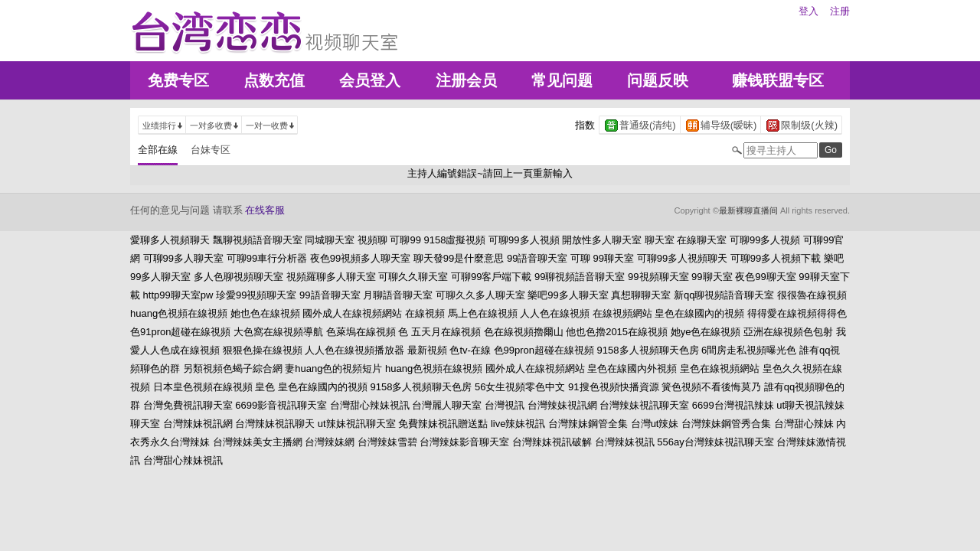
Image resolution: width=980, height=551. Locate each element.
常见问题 (562, 80)
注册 (840, 11)
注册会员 (466, 80)
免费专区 (178, 80)
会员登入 (370, 80)
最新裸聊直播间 (748, 210)
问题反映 (658, 80)
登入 (808, 11)
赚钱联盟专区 (778, 80)
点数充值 (274, 80)
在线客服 (265, 210)
